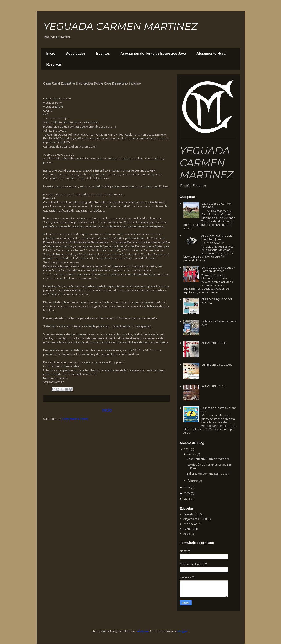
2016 (188, 499)
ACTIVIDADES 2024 (213, 343)
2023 (188, 487)
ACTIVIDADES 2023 (213, 386)
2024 (188, 449)
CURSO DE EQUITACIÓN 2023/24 (217, 301)
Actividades (76, 53)
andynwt (143, 631)
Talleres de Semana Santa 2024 (219, 323)
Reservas (54, 64)
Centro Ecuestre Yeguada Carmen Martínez (218, 269)
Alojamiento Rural (212, 53)
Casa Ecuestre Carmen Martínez (216, 205)
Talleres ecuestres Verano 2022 (219, 410)
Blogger (183, 631)
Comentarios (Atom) (75, 419)
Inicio (51, 53)
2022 (188, 493)
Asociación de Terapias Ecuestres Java (153, 53)
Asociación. (191, 524)
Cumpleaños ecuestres (217, 365)
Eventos (103, 53)
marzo (192, 454)
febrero (193, 481)
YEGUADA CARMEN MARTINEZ (120, 26)
